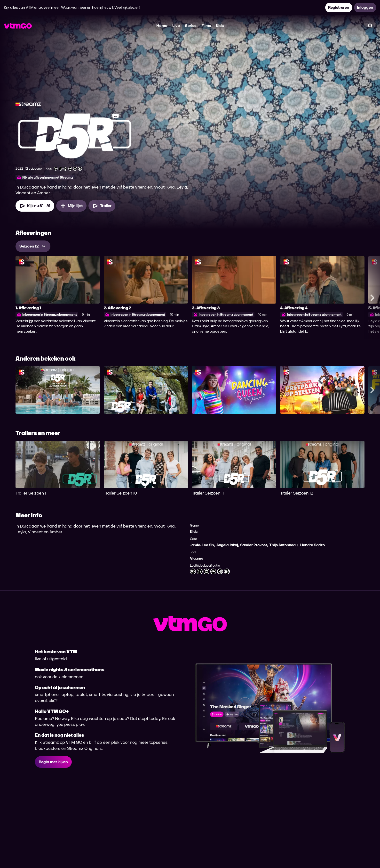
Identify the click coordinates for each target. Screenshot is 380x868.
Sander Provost (254, 545)
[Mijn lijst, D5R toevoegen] (71, 206)
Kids (220, 26)
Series (191, 26)
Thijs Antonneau (283, 545)
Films (206, 26)
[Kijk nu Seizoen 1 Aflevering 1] (35, 206)
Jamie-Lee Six (202, 545)
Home (162, 26)
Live (176, 26)
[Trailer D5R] (102, 206)
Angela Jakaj (227, 545)
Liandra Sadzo (312, 545)
